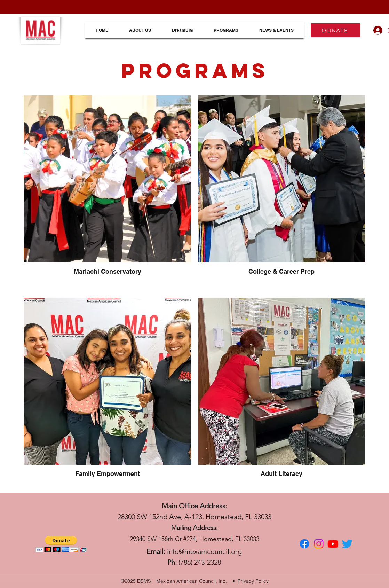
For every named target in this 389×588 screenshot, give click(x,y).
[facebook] (304, 544)
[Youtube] (333, 544)
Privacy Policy (253, 581)
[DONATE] (335, 30)
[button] (61, 544)
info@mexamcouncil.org (204, 551)
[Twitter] (347, 544)
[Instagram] (319, 544)
